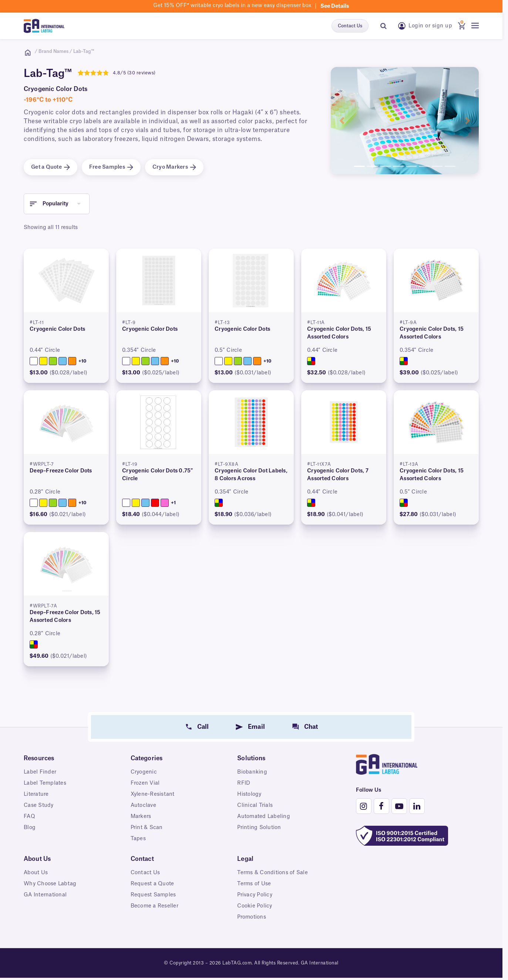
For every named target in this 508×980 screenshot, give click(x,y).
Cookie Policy (255, 906)
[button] (342, 121)
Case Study (39, 805)
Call (203, 727)
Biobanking (252, 772)
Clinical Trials (255, 805)
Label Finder (40, 772)
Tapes (138, 839)
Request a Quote (152, 884)
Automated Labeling (264, 816)
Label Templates (45, 783)
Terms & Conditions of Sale (272, 873)
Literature (36, 794)
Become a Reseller (154, 906)
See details (335, 6)
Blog (30, 828)
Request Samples (153, 895)
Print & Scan (147, 828)
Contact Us (350, 26)
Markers (141, 816)
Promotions (252, 917)
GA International (45, 895)
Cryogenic (144, 772)
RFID (244, 783)
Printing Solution (259, 828)
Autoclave (143, 805)
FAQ (29, 816)
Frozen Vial (145, 783)
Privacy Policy (255, 895)
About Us (36, 873)
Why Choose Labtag (50, 884)
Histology (249, 794)
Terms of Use (254, 884)
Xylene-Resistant (153, 794)
